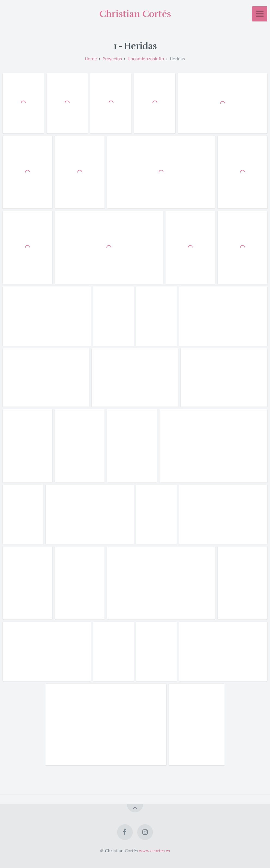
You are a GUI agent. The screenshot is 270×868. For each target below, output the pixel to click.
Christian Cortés (135, 14)
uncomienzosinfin (146, 59)
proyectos (112, 59)
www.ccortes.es (154, 851)
